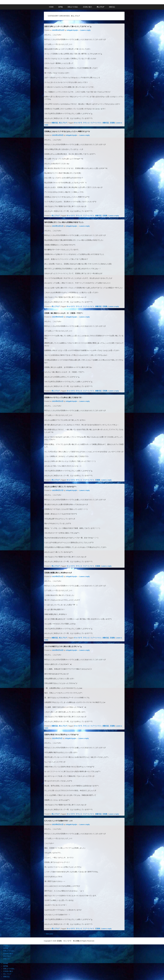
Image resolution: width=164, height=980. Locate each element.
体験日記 (112, 7)
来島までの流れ (73, 7)
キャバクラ (78, 123)
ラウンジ (86, 123)
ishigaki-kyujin (72, 30)
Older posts (48, 934)
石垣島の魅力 (87, 7)
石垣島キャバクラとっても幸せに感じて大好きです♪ (63, 397)
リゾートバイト (96, 123)
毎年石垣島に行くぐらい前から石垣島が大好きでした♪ (64, 222)
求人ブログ (100, 7)
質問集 (61, 7)
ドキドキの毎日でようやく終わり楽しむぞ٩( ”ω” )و (63, 646)
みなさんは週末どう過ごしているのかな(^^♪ (61, 487)
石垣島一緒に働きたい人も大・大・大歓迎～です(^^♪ (64, 313)
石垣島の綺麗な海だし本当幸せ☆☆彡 (58, 573)
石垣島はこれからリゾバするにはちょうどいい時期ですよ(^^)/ (67, 131)
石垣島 (112, 123)
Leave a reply (85, 30)
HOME (51, 7)
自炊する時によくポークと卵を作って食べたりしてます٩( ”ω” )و (68, 26)
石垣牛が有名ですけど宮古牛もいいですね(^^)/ (61, 735)
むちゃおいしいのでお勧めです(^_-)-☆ (59, 821)
